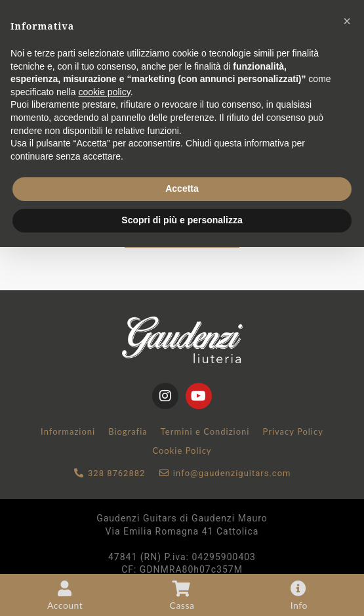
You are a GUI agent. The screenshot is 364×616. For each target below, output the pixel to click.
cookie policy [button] (105, 92)
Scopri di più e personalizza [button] (182, 220)
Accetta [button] (182, 188)
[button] (347, 21)
